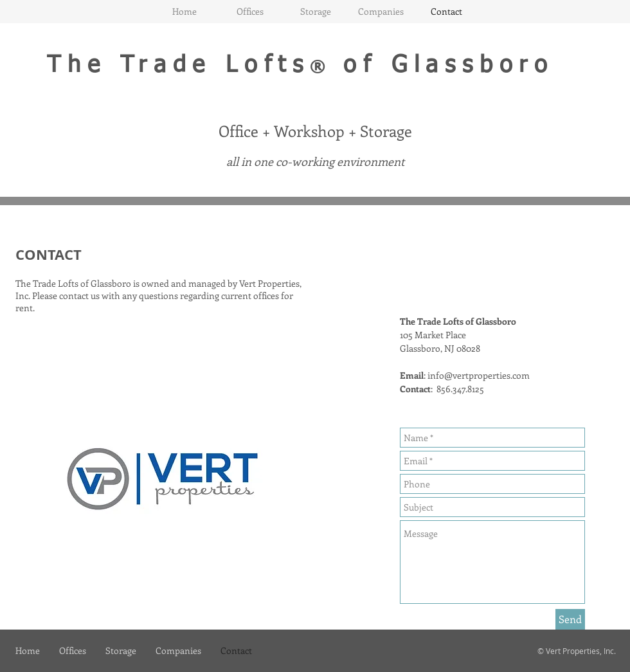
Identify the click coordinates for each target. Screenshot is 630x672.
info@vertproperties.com (479, 375)
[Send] (570, 619)
